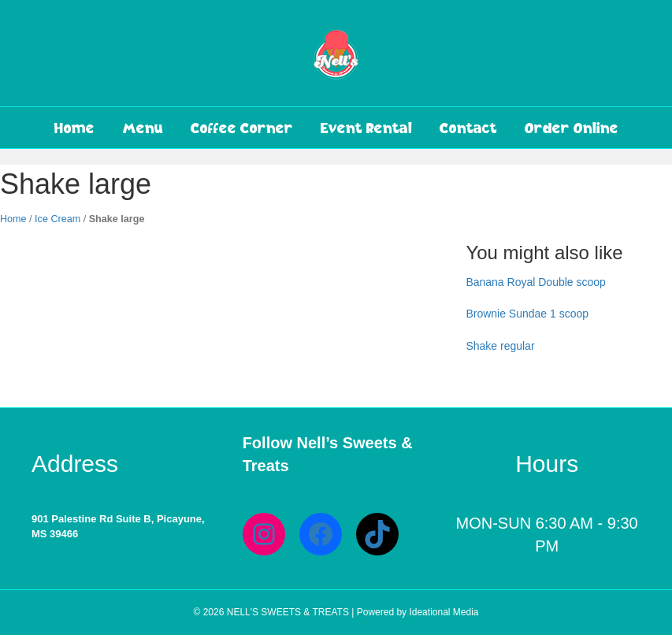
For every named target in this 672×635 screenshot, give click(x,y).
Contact (468, 128)
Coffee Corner (242, 128)
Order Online (572, 128)
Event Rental (366, 128)
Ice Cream (58, 219)
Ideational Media (444, 612)
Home (74, 128)
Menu (143, 128)
